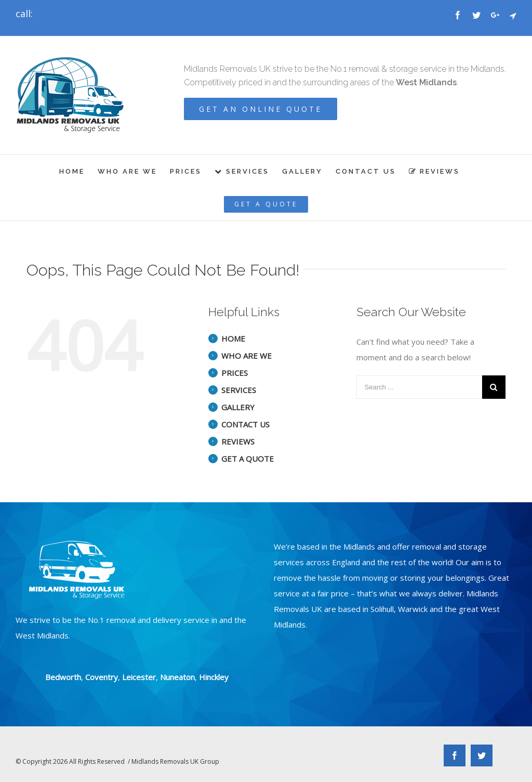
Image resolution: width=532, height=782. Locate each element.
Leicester (139, 677)
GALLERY (238, 407)
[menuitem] (78, 171)
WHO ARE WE (247, 356)
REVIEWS (238, 441)
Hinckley (214, 677)
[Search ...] (419, 387)
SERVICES (239, 390)
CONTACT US (245, 424)
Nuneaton (177, 677)
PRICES (235, 373)
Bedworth (63, 677)
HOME (233, 338)
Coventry (102, 677)
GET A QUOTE (248, 459)
